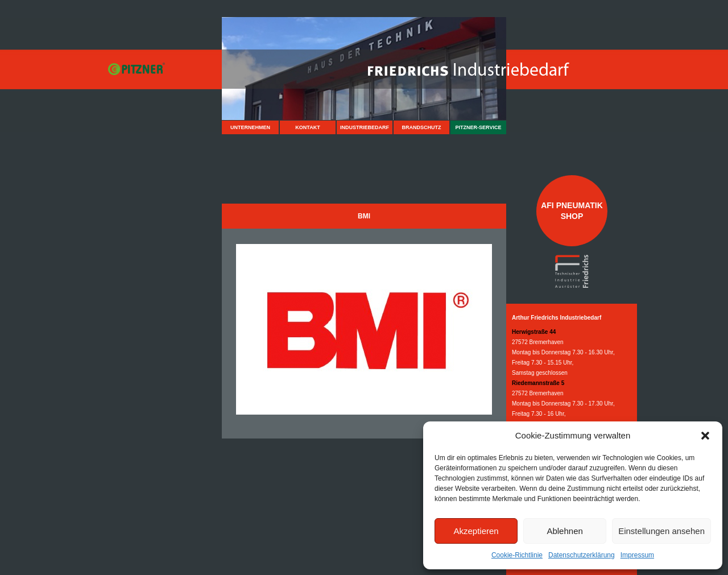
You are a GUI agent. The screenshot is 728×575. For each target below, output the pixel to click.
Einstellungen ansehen (661, 531)
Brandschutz (422, 127)
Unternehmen (250, 127)
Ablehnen (564, 531)
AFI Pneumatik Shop (572, 210)
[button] (705, 436)
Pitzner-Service (479, 127)
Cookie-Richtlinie (517, 555)
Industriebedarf (365, 127)
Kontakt (307, 127)
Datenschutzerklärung (582, 555)
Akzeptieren (476, 531)
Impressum (637, 555)
